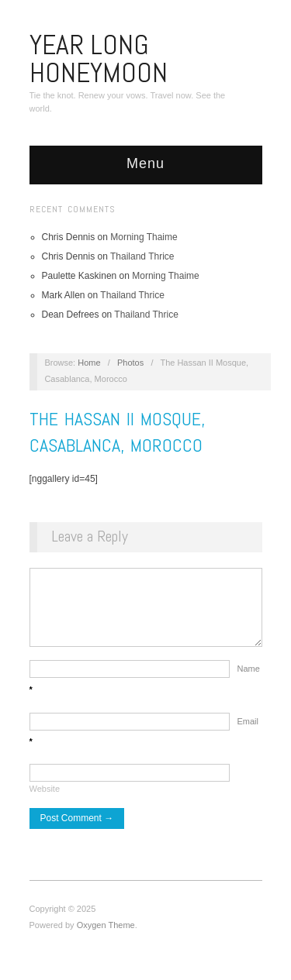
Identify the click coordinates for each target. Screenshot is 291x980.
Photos (130, 363)
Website (45, 796)
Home (89, 363)
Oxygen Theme (106, 933)
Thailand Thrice (142, 256)
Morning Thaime (144, 237)
